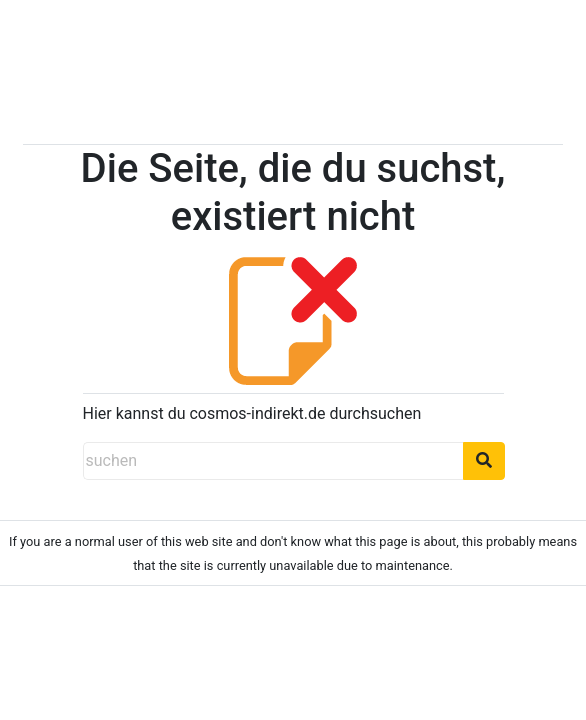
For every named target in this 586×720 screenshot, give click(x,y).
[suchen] (273, 461)
